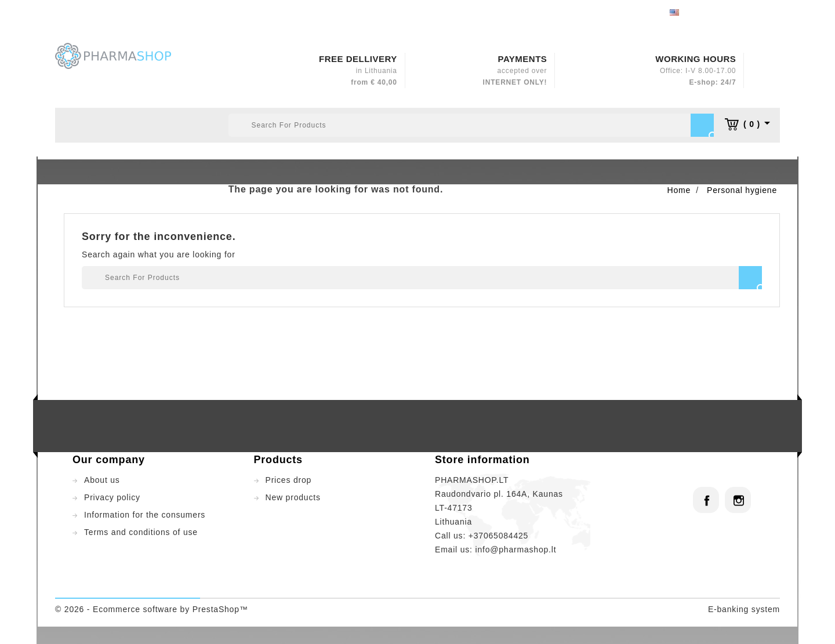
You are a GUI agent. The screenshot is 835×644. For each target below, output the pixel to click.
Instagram (738, 500)
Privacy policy (112, 497)
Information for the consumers (145, 515)
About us (102, 480)
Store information (482, 460)
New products (293, 497)
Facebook (706, 500)
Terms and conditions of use (141, 532)
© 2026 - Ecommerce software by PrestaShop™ (152, 609)
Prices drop (289, 480)
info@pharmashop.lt (515, 550)
